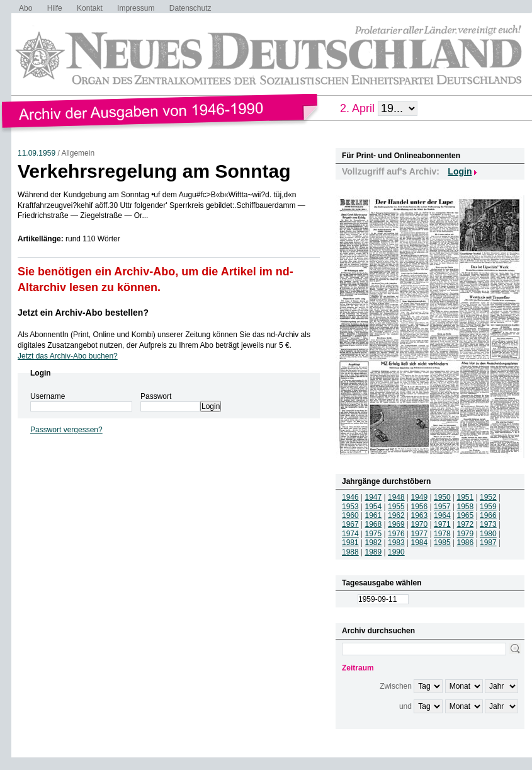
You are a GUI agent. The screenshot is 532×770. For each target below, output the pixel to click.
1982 (374, 543)
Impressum (136, 8)
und (405, 706)
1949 (420, 497)
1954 (374, 507)
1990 (396, 552)
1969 (396, 524)
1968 (374, 524)
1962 (396, 515)
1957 (442, 507)
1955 (396, 507)
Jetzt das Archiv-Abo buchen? (68, 356)
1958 (466, 507)
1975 (374, 534)
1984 (420, 543)
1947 (374, 497)
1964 (442, 515)
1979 (466, 534)
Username (48, 396)
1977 (420, 534)
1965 (466, 515)
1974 (350, 534)
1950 (442, 497)
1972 (466, 524)
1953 (350, 507)
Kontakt (90, 8)
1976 (396, 534)
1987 (488, 543)
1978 (442, 534)
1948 (396, 497)
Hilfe (55, 8)
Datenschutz (190, 8)
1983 (396, 543)
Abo (25, 8)
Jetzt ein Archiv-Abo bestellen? (83, 313)
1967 (350, 524)
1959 (488, 507)
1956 (420, 507)
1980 (488, 534)
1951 (466, 497)
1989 (374, 552)
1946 (350, 497)
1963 (420, 515)
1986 (466, 543)
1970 (420, 524)
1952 (488, 497)
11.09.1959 (37, 153)
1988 (350, 552)
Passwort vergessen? (66, 430)
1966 (488, 515)
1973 (488, 524)
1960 (350, 515)
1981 (350, 543)
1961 (374, 515)
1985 (442, 543)
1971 (442, 524)
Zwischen (396, 686)
